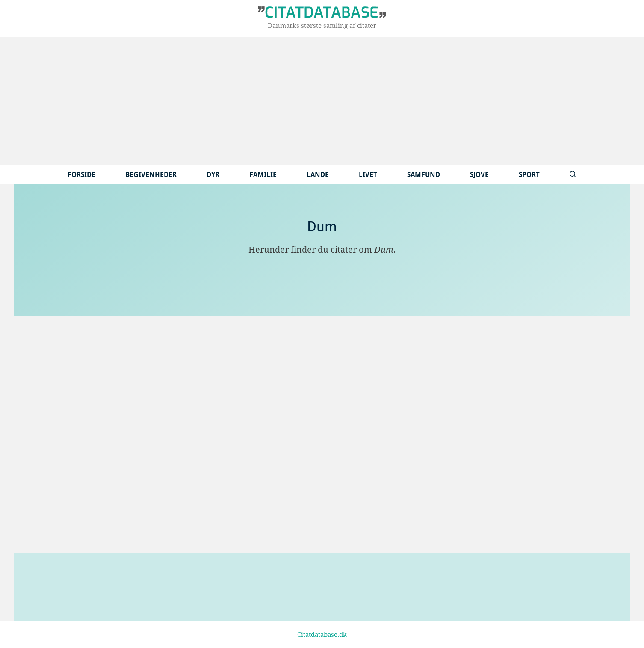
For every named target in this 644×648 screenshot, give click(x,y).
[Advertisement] (322, 101)
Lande (318, 175)
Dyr (213, 175)
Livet (368, 175)
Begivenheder (151, 175)
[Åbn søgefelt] (573, 175)
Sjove (479, 175)
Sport (529, 175)
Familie (263, 175)
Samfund (424, 175)
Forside (81, 175)
